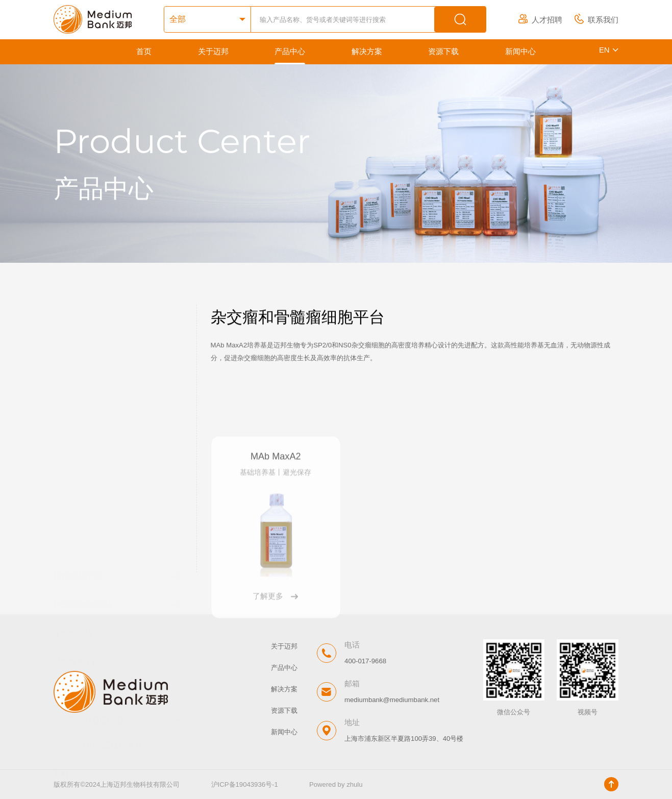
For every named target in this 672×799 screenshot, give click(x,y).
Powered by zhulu (336, 784)
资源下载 (443, 52)
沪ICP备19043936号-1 (245, 784)
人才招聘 (540, 20)
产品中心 (290, 52)
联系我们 (596, 20)
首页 (144, 52)
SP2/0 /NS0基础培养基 (103, 489)
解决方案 (367, 52)
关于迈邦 (213, 52)
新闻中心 (520, 52)
